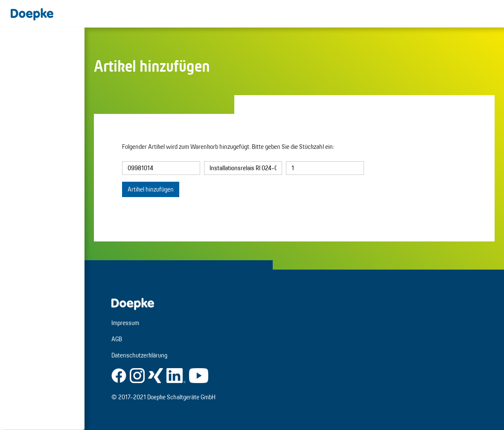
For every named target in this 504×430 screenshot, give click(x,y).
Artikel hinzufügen (151, 189)
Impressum (127, 323)
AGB (118, 339)
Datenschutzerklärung (141, 355)
